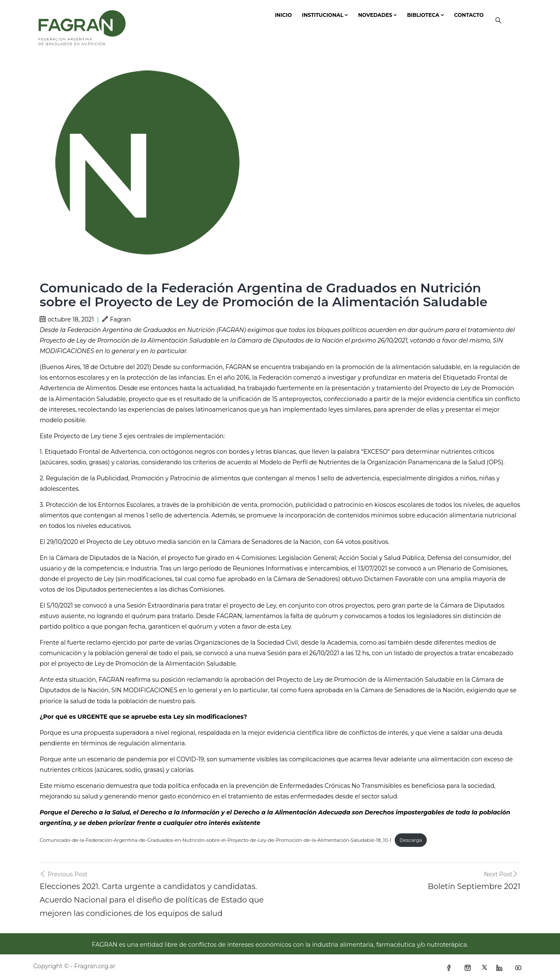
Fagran (116, 319)
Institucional (325, 15)
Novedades (377, 15)
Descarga (411, 840)
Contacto (469, 15)
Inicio (283, 15)
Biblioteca (425, 15)
